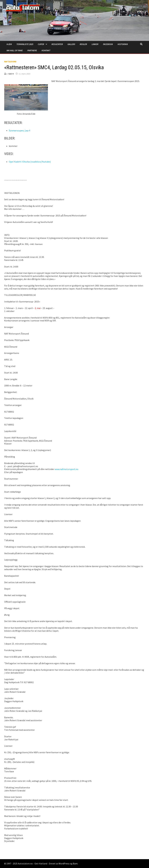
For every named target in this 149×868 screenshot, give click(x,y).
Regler (83, 44)
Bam (75, 864)
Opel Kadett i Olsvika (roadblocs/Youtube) (30, 162)
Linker (95, 44)
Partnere (32, 50)
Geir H (11, 74)
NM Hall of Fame (15, 50)
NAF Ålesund (10, 62)
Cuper (41, 44)
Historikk (123, 44)
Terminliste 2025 (25, 44)
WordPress (64, 864)
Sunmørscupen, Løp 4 (19, 130)
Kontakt (46, 50)
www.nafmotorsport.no (66, 469)
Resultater (57, 44)
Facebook (108, 44)
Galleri (71, 44)
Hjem (9, 44)
